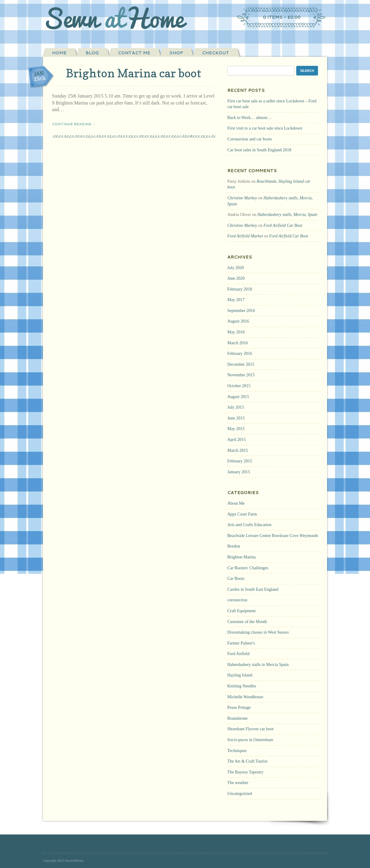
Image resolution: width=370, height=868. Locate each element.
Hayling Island (240, 675)
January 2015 (239, 472)
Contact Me (134, 53)
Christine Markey (242, 198)
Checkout (216, 53)
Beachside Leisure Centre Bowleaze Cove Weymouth (273, 536)
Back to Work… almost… (249, 118)
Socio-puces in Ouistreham (250, 740)
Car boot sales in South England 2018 (259, 150)
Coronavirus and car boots (250, 139)
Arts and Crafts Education (249, 525)
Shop (176, 53)
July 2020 (236, 268)
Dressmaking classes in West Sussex (258, 632)
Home (59, 53)
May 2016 (236, 332)
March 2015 (238, 450)
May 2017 (236, 300)
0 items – (282, 17)
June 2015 (236, 418)
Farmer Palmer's (241, 643)
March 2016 (238, 343)
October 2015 (239, 386)
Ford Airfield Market (245, 236)
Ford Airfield (239, 654)
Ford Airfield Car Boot (283, 225)
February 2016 (240, 354)
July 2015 (236, 407)
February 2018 (240, 289)
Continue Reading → (74, 124)
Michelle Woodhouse (245, 697)
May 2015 (236, 429)
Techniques (237, 751)
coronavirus (237, 600)
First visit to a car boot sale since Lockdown (265, 128)
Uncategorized (240, 794)
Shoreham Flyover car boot (250, 729)
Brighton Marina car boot (134, 73)
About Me (236, 503)
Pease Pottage (239, 707)
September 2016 (241, 311)
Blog (92, 53)
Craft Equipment (242, 611)
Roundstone (237, 718)
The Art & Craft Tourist (247, 761)
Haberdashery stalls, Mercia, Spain (287, 215)
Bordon (234, 546)
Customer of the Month (247, 622)
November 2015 (241, 375)
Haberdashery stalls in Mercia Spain (258, 665)
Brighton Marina (242, 557)
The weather (238, 783)
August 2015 (238, 397)
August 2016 (238, 321)
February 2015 (240, 461)
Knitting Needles (242, 686)
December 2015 (241, 364)
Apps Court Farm (242, 514)
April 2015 (237, 440)
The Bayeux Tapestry (245, 772)
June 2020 (236, 278)
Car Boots (236, 579)
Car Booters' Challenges (248, 568)
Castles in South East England (253, 589)
